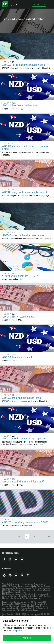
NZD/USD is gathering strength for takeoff (23, 482)
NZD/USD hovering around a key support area (24, 438)
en (17, 4)
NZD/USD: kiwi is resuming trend (18, 317)
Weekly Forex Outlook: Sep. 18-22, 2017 (22, 276)
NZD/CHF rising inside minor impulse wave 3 (24, 192)
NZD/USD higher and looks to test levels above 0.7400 (25, 148)
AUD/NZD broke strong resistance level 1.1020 (25, 522)
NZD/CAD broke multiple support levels (21, 398)
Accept (27, 638)
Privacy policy (15, 631)
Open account (39, 4)
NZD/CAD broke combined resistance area (23, 235)
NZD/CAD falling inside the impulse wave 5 (23, 65)
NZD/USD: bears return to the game (19, 105)
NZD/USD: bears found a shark (17, 357)
